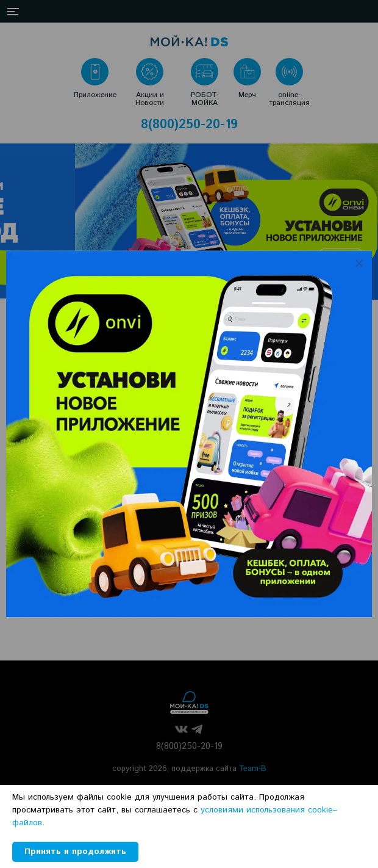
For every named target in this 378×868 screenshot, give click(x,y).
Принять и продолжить (75, 852)
